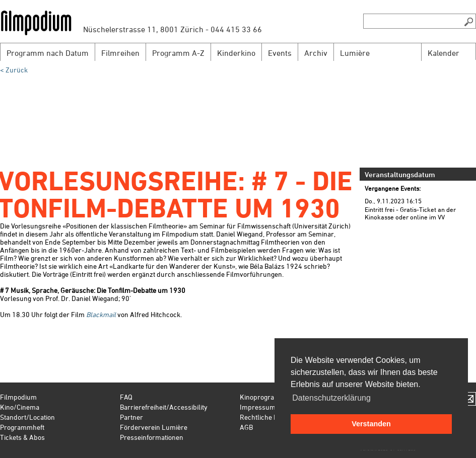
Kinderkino (236, 53)
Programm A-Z (178, 53)
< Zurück (14, 70)
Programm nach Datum (48, 53)
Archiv (316, 53)
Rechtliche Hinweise (270, 417)
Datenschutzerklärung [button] (331, 398)
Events (280, 53)
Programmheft (22, 427)
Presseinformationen (152, 437)
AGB (246, 427)
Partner (131, 417)
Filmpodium (18, 397)
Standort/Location (27, 417)
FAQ (126, 397)
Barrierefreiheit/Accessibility (164, 407)
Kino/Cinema (20, 407)
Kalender (444, 53)
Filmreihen (120, 53)
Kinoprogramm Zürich (274, 397)
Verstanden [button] (371, 424)
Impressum (258, 407)
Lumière (355, 53)
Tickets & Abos (22, 437)
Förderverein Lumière (154, 427)
